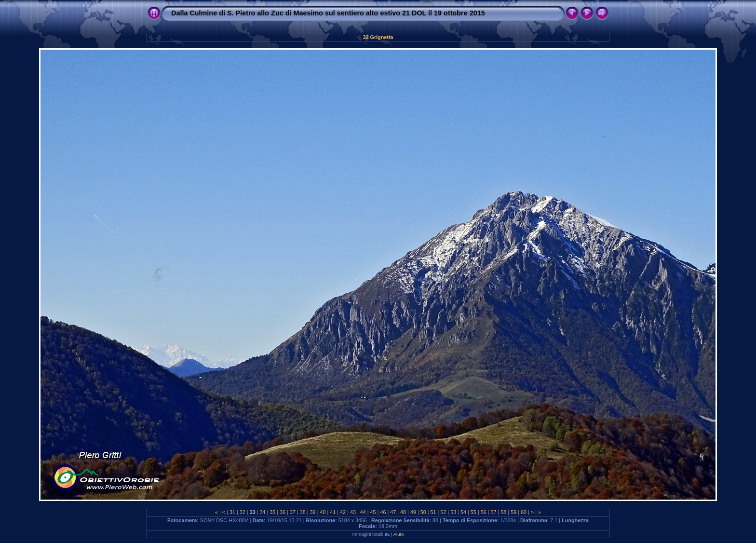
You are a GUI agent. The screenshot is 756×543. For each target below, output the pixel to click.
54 (463, 512)
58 (503, 512)
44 (363, 512)
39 (313, 512)
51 (433, 512)
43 (353, 512)
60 (524, 512)
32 (243, 512)
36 (283, 512)
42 (343, 512)
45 (373, 512)
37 (293, 512)
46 (383, 512)
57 (494, 512)
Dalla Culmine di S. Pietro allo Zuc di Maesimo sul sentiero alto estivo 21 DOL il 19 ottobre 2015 (328, 13)
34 (262, 512)
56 (484, 512)
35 (272, 512)
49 (413, 512)
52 (443, 512)
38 (303, 512)
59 (513, 512)
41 (333, 512)
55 (473, 512)
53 (453, 512)
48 (403, 512)
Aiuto (399, 534)
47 (393, 512)
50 (423, 512)
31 (232, 512)
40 (323, 512)
